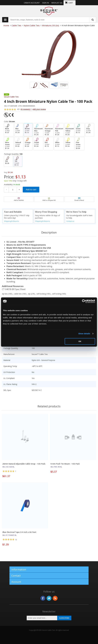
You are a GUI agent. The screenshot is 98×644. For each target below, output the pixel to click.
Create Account (32, 3)
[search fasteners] (93, 20)
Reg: (6, 172)
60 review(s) (26, 109)
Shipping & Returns (11, 221)
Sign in (46, 3)
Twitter (49, 598)
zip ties (5, 294)
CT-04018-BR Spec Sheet (14, 289)
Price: (9, 177)
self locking (57, 294)
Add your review (39, 109)
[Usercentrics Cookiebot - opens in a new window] (84, 301)
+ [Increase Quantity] (19, 190)
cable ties (18, 294)
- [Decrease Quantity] (6, 190)
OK (80, 341)
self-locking (41, 294)
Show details (84, 334)
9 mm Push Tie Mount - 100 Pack (65, 464)
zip (29, 294)
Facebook (43, 598)
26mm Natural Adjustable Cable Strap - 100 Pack (24, 464)
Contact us (70, 221)
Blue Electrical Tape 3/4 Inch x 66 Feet (19, 532)
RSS (55, 598)
